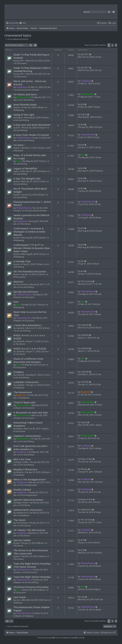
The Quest (20, 520)
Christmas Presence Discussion (31, 587)
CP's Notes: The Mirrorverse (29, 530)
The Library (26, 224)
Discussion (22, 63)
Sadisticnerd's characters (28, 510)
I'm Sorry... (19, 145)
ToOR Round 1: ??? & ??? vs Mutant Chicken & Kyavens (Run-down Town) (32, 248)
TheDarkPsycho (23, 138)
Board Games (31, 572)
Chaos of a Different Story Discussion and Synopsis (28, 360)
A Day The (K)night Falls (27, 178)
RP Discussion (20, 277)
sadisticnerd (22, 513)
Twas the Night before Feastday (32, 577)
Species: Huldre (22, 540)
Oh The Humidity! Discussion (30, 271)
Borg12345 (21, 395)
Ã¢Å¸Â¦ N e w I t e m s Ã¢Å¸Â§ (30, 349)
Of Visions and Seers (25, 94)
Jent (18, 107)
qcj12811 (20, 61)
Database (20, 388)
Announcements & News (28, 90)
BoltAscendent (23, 97)
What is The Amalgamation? (30, 479)
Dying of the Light (24, 115)
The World (20, 344)
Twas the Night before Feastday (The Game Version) (32, 565)
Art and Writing (27, 100)
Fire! (16, 302)
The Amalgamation (29, 485)
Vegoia (19, 118)
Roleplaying (19, 110)
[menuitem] (23, 23)
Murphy (20, 472)
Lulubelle (20, 328)
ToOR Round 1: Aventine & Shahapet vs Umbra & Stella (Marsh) (29, 232)
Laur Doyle (20, 597)
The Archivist (22, 284)
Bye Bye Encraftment (26, 292)
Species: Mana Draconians (28, 500)
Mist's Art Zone (22, 459)
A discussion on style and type (31, 412)
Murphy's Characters (25, 469)
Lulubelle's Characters (26, 382)
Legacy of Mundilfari (25, 168)
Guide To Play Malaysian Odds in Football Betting (32, 69)
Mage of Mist (22, 462)
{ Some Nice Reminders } (28, 325)
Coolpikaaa (21, 87)
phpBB (51, 638)
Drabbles (19, 372)
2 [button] (112, 45)
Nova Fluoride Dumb (25, 104)
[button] (116, 45)
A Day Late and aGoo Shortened (32, 125)
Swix (18, 161)
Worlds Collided (22, 490)
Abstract (19, 282)
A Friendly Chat (22, 261)
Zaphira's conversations (27, 436)
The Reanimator (23, 392)
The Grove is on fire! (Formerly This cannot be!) (31, 552)
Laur (18, 600)
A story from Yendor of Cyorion (31, 135)
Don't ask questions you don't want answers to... (30, 448)
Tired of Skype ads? (25, 402)
